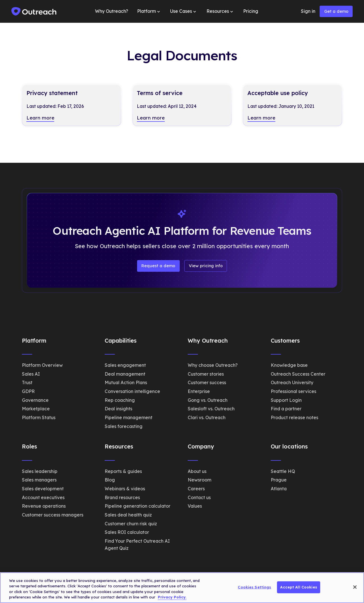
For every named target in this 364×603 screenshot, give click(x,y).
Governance (35, 400)
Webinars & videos (125, 489)
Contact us (199, 497)
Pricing (251, 11)
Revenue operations (44, 506)
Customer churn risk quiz (131, 524)
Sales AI (31, 374)
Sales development (43, 489)
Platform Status (39, 417)
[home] (34, 11)
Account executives (43, 497)
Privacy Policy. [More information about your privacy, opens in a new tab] (172, 597)
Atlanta (279, 489)
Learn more (40, 118)
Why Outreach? (112, 11)
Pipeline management (129, 417)
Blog (110, 480)
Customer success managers (53, 515)
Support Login (286, 400)
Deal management (125, 374)
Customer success (207, 382)
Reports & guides (123, 471)
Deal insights (118, 409)
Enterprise (199, 391)
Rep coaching (120, 400)
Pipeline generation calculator (137, 506)
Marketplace (36, 409)
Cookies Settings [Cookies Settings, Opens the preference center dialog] (254, 587)
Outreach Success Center (298, 374)
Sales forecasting (124, 426)
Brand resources (122, 497)
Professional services (293, 391)
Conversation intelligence (132, 391)
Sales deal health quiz (128, 515)
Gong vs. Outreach (208, 400)
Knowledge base (289, 365)
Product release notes (294, 417)
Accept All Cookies (298, 587)
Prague (279, 480)
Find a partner (286, 409)
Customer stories (206, 374)
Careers (196, 489)
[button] (149, 11)
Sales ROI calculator (127, 532)
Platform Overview (42, 365)
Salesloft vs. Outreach (211, 409)
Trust (27, 382)
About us (197, 471)
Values (195, 506)
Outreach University (292, 382)
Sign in (308, 11)
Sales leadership (40, 471)
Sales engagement (125, 365)
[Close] (355, 587)
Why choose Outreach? (213, 365)
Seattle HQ (283, 471)
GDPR (28, 391)
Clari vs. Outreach (207, 417)
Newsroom (199, 480)
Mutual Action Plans (126, 382)
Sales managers (39, 480)
